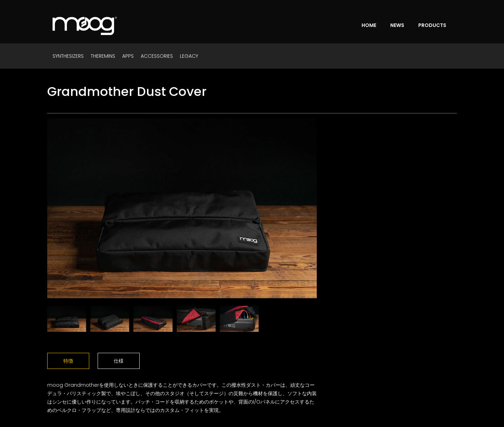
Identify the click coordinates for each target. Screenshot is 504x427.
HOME (369, 25)
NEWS (397, 25)
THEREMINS (103, 56)
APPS (128, 56)
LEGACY (189, 56)
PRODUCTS (432, 25)
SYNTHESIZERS (68, 56)
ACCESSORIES (157, 56)
